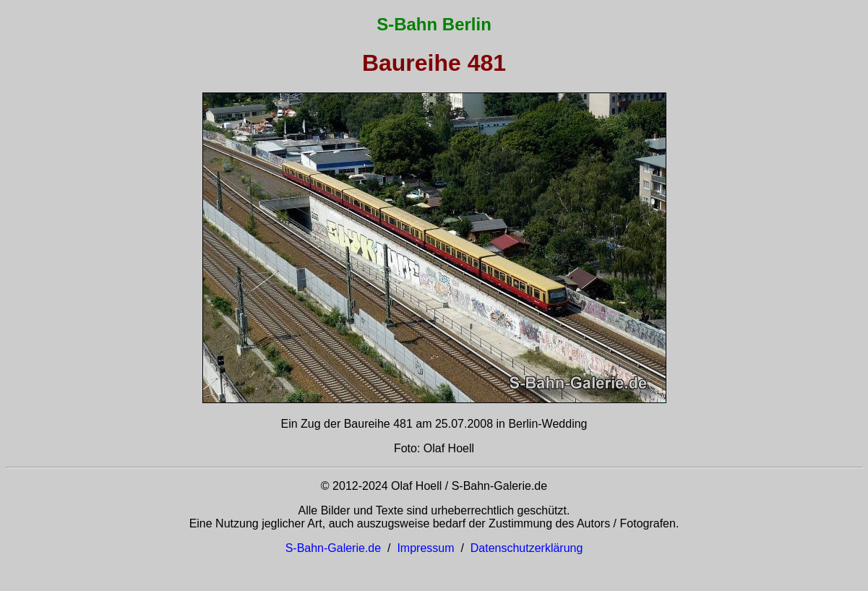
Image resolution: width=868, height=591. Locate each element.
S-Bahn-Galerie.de (334, 548)
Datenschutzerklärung (527, 548)
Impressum (425, 548)
